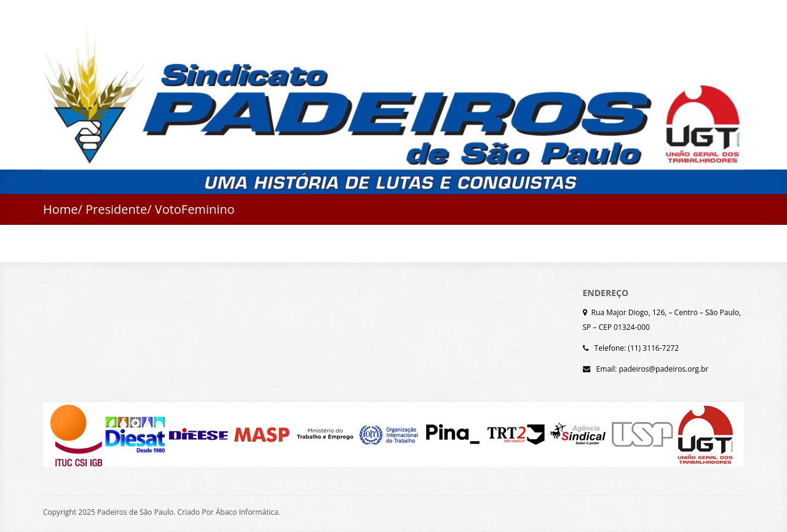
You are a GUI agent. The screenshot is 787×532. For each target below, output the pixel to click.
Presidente (116, 209)
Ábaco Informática (247, 512)
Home (61, 209)
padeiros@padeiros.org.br (663, 369)
